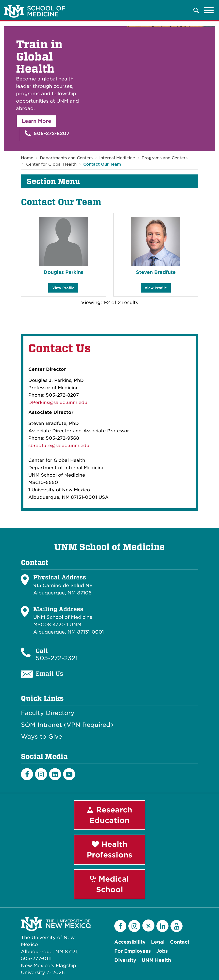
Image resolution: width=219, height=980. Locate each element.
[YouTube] (177, 926)
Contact (180, 942)
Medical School (110, 884)
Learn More (36, 121)
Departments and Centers (66, 158)
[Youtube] (69, 774)
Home (27, 158)
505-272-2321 (57, 658)
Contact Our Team (102, 164)
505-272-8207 (47, 133)
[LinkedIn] (55, 774)
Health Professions (109, 850)
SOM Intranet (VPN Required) (67, 725)
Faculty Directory (48, 713)
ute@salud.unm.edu (66, 445)
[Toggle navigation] (209, 10)
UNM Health (156, 960)
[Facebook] (27, 774)
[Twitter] (148, 926)
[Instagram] (41, 774)
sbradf (36, 445)
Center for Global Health (51, 164)
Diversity (125, 960)
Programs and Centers (165, 158)
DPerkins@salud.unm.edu (58, 402)
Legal (158, 942)
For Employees (133, 951)
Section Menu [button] (53, 181)
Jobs (162, 951)
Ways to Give (42, 737)
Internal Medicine (117, 158)
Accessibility (130, 942)
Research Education (109, 815)
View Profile (63, 289)
